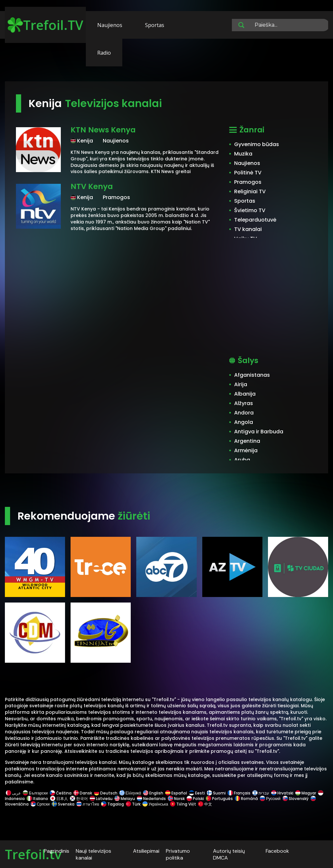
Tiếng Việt (183, 804)
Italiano (37, 799)
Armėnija (246, 450)
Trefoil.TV (45, 25)
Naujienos (110, 25)
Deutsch (106, 793)
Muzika (243, 154)
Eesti (197, 793)
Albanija (245, 394)
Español (176, 793)
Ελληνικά (130, 793)
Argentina (247, 441)
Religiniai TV (250, 191)
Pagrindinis (57, 851)
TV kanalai (248, 229)
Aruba (242, 460)
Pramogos (248, 182)
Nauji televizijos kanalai (93, 854)
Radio (104, 53)
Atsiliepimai (146, 851)
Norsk (176, 799)
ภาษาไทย (88, 804)
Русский (270, 799)
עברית (261, 793)
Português (219, 799)
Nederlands (151, 799)
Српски (40, 804)
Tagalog (113, 804)
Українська (155, 804)
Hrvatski (282, 793)
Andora (244, 413)
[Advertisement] (166, 61)
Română (246, 799)
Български (35, 793)
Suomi (216, 793)
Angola (244, 422)
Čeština (61, 793)
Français (239, 793)
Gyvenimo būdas (257, 144)
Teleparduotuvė (255, 220)
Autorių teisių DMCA (229, 854)
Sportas (155, 25)
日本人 (59, 799)
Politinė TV (248, 173)
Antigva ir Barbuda (259, 432)
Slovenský (296, 799)
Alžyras (244, 403)
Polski (195, 799)
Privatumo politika (178, 854)
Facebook (277, 851)
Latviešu (101, 799)
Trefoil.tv (33, 854)
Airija (241, 384)
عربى (13, 793)
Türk (133, 804)
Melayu (125, 799)
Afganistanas (252, 375)
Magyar (306, 793)
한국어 (79, 799)
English (153, 793)
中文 (205, 804)
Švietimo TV (250, 210)
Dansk (83, 793)
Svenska (63, 804)
